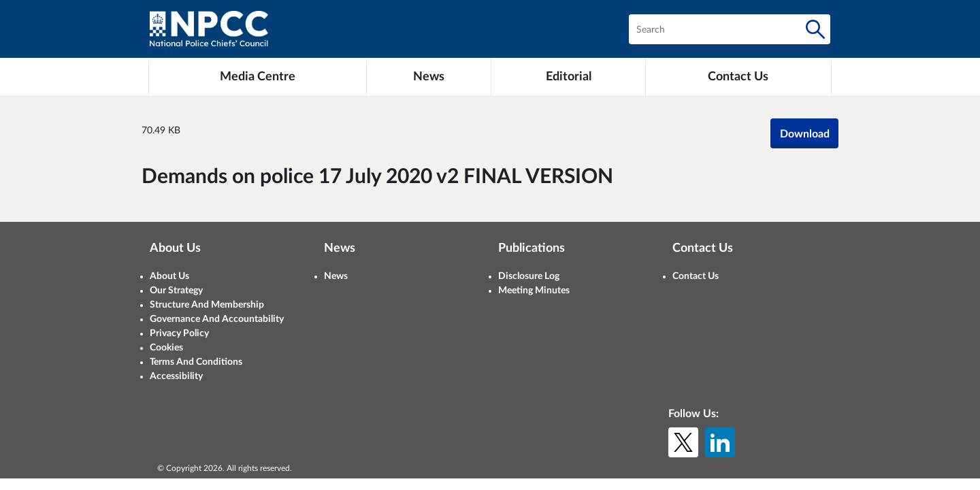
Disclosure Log (529, 276)
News (336, 276)
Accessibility (176, 376)
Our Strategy (176, 291)
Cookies (166, 348)
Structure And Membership (207, 305)
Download (805, 134)
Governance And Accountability (217, 319)
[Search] (815, 29)
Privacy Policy (179, 333)
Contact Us (696, 276)
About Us (169, 276)
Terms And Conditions (196, 362)
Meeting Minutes (534, 291)
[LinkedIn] (720, 442)
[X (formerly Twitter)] (683, 442)
